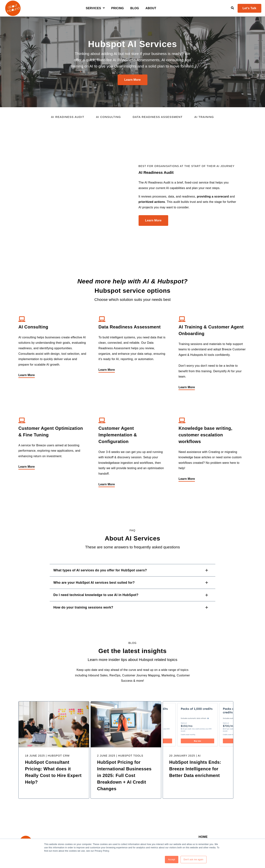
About (151, 8)
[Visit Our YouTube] (45, 820)
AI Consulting (108, 117)
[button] (132, 534)
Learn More (132, 80)
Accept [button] (171, 860)
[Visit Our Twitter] (36, 820)
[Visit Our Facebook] (28, 820)
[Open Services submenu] (103, 8)
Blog (135, 8)
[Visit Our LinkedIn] (20, 820)
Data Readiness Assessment (158, 117)
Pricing (118, 8)
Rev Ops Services (210, 809)
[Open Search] (232, 8)
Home (203, 802)
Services (93, 8)
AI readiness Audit (68, 117)
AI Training (204, 117)
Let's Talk (249, 8)
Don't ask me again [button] (193, 860)
